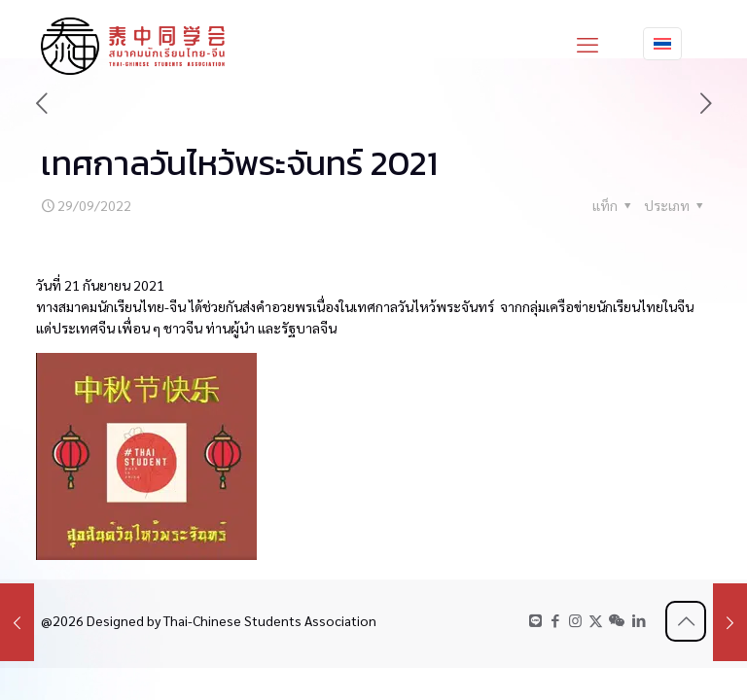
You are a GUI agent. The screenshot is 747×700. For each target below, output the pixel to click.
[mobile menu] (587, 44)
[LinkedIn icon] (639, 620)
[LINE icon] (535, 620)
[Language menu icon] (662, 44)
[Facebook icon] (555, 620)
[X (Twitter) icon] (596, 620)
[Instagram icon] (575, 620)
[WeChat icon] (617, 620)
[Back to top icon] (686, 621)
